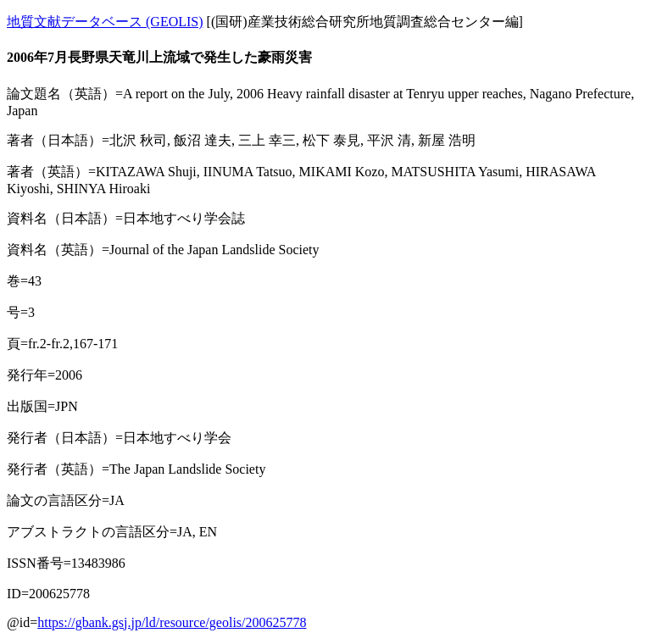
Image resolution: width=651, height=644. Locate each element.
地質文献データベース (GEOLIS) (105, 22)
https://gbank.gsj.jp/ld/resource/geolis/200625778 (172, 622)
